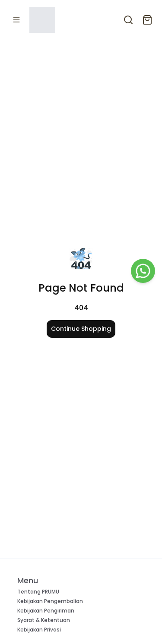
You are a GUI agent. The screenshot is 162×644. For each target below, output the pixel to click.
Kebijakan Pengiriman (46, 611)
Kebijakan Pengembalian (50, 601)
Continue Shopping (81, 329)
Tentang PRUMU (38, 592)
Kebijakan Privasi (39, 630)
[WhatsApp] (143, 271)
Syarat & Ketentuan (44, 620)
